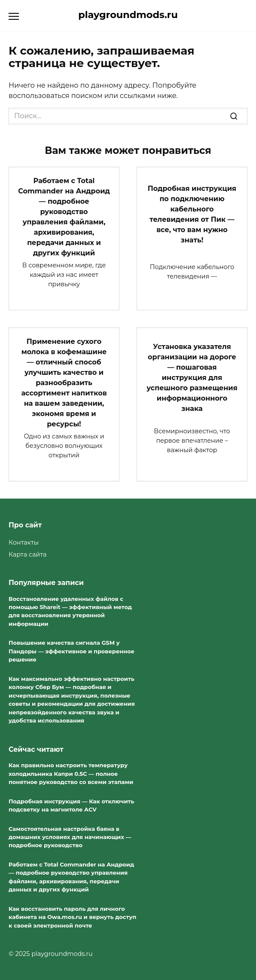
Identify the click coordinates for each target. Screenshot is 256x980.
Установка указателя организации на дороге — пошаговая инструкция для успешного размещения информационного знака (192, 378)
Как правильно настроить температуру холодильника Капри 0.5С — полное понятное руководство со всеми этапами (71, 773)
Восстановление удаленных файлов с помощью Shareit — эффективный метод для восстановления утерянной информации (70, 611)
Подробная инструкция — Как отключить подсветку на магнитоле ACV (71, 805)
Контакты (24, 542)
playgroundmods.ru (128, 15)
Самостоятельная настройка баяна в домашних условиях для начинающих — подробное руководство (70, 837)
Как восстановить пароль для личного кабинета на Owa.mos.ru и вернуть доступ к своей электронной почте (72, 917)
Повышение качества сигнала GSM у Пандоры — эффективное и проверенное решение (72, 651)
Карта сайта (27, 554)
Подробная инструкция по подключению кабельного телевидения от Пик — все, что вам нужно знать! (192, 214)
